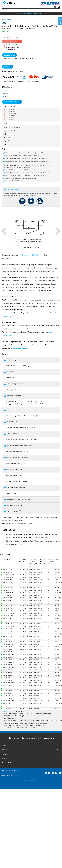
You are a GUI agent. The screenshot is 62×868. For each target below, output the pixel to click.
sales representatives (19, 348)
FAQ (3, 149)
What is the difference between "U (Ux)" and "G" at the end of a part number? (24, 175)
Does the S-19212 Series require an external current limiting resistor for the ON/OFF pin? (27, 173)
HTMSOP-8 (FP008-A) (11, 137)
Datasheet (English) (11, 45)
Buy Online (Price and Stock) (14, 72)
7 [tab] (38, 205)
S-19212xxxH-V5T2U (10, 120)
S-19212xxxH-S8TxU (10, 116)
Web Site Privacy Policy (6, 775)
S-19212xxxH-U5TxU (10, 118)
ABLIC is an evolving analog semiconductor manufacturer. (31, 13)
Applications (30, 754)
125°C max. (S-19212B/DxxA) (29, 255)
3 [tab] (29, 205)
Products (30, 750)
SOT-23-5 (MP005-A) (11, 144)
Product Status (8, 712)
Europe (6, 93)
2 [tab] (27, 205)
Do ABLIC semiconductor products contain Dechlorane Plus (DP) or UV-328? (24, 153)
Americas (7, 91)
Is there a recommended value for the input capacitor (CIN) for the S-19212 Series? (26, 158)
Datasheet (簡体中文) (11, 47)
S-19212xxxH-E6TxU (10, 110)
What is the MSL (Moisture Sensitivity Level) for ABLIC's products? (22, 156)
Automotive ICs (7, 19)
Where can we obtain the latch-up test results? (16, 181)
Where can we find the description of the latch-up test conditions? (21, 178)
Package (5, 123)
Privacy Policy (4, 773)
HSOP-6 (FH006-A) (11, 134)
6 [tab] (35, 205)
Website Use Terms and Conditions (9, 771)
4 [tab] (31, 205)
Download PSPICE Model (12, 102)
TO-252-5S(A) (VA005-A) (12, 127)
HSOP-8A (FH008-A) (11, 131)
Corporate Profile (30, 763)
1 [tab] (24, 205)
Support (30, 758)
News (30, 745)
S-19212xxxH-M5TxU (10, 114)
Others (6, 96)
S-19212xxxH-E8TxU (10, 112)
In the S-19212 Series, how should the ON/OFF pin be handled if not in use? (24, 170)
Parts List (8, 67)
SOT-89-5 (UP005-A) (11, 141)
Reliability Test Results (10, 106)
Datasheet (12, 41)
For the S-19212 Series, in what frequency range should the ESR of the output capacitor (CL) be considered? (29, 162)
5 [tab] (33, 205)
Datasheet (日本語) (11, 49)
